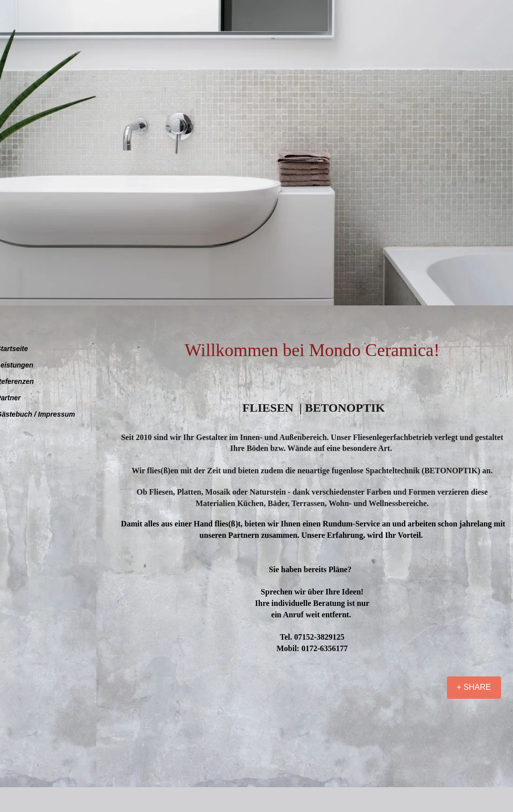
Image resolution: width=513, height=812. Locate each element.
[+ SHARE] (474, 688)
